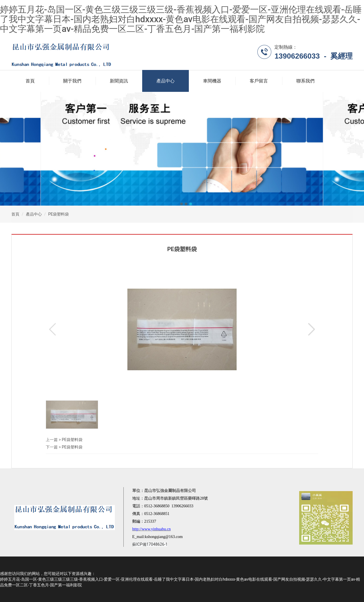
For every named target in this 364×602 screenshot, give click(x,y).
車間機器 (212, 81)
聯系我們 (305, 81)
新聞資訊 (119, 81)
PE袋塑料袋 (58, 214)
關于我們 (72, 81)
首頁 (30, 81)
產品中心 (166, 81)
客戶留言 (259, 81)
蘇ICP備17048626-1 (150, 544)
